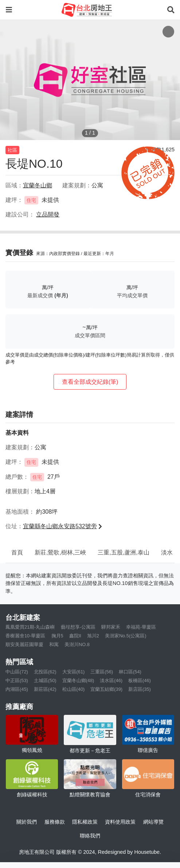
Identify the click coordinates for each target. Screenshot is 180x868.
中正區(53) (17, 680)
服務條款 (55, 822)
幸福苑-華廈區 (141, 627)
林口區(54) (130, 672)
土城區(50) (45, 680)
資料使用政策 (120, 822)
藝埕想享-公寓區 (78, 627)
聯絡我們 (90, 836)
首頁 (17, 552)
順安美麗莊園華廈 (24, 644)
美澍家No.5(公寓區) (126, 636)
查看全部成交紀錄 (90, 382)
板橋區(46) (140, 680)
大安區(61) (74, 672)
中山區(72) (17, 672)
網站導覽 (153, 822)
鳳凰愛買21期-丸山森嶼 (30, 627)
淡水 (167, 552)
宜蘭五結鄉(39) (106, 689)
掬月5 (57, 636)
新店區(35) (140, 689)
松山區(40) (74, 689)
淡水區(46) (111, 680)
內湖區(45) (17, 689)
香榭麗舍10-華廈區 (26, 636)
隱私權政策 (85, 822)
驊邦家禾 (111, 627)
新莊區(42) (45, 689)
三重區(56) (102, 672)
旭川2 (93, 636)
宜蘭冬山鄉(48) (78, 680)
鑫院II (75, 636)
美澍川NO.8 (77, 644)
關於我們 (27, 822)
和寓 (54, 644)
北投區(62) (45, 672)
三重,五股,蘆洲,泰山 (123, 552)
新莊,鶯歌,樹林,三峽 (60, 552)
